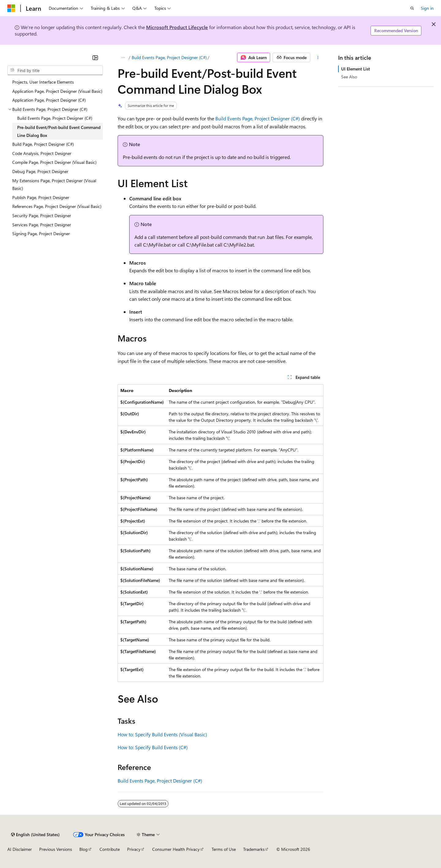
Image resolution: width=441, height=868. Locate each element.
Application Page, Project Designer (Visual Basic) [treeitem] (57, 91)
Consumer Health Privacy (176, 849)
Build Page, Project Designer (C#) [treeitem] (43, 144)
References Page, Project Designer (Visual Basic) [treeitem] (57, 206)
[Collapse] (95, 58)
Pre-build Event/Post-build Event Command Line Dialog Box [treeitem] (59, 131)
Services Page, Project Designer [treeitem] (42, 225)
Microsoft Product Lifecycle (177, 27)
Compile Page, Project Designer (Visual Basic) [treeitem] (54, 162)
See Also (349, 77)
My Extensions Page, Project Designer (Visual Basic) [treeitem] (54, 185)
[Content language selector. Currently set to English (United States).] (35, 835)
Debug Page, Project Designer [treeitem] (40, 171)
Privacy (134, 849)
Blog (83, 849)
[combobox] (55, 70)
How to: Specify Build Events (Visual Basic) (162, 734)
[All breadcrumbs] (123, 58)
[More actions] (318, 58)
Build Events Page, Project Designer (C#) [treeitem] (55, 118)
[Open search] (412, 8)
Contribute (110, 849)
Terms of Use (224, 849)
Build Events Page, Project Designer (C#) (169, 57)
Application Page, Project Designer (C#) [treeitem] (49, 100)
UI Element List (356, 69)
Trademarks (254, 849)
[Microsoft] (11, 8)
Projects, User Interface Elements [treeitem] (43, 82)
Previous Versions (56, 849)
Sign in (427, 8)
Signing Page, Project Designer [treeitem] (41, 234)
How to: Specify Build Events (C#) (153, 747)
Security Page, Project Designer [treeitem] (42, 215)
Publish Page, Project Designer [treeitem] (41, 197)
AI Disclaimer (20, 849)
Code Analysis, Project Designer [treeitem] (42, 153)
